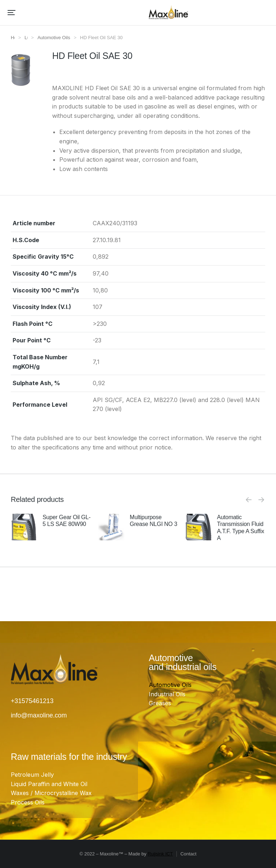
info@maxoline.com (39, 715)
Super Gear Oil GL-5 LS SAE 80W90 (66, 521)
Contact (188, 854)
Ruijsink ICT (160, 854)
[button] (11, 13)
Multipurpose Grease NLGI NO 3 (153, 521)
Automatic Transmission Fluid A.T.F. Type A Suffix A (241, 528)
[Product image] (24, 527)
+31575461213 (32, 701)
